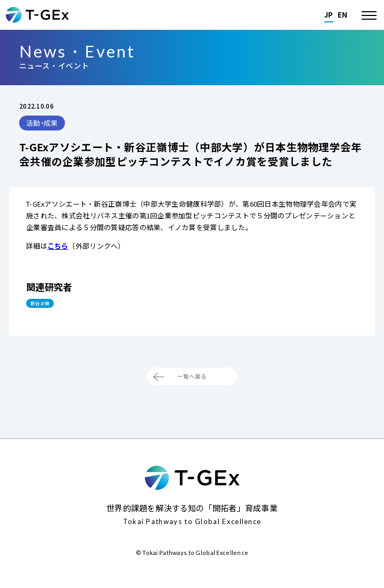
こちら (58, 246)
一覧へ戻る (192, 386)
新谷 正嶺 (48, 306)
